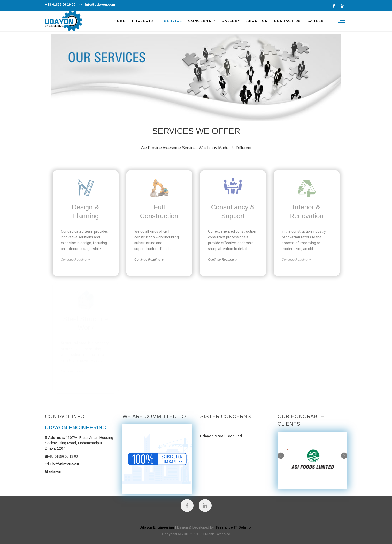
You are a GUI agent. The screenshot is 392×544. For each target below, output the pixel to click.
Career (316, 21)
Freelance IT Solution (234, 527)
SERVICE (173, 21)
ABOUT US (257, 21)
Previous (281, 456)
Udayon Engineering (157, 527)
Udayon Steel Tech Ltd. (221, 436)
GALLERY (231, 21)
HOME (120, 21)
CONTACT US (287, 21)
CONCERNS (200, 21)
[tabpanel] (312, 460)
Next (344, 456)
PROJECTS (143, 21)
